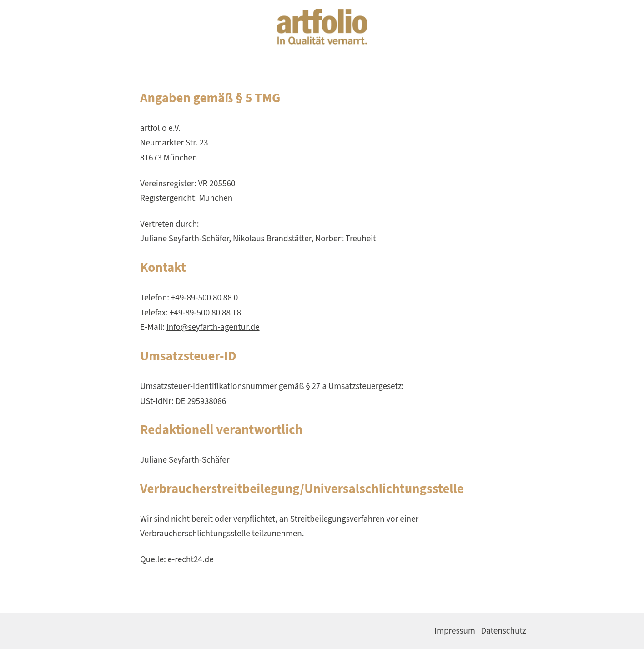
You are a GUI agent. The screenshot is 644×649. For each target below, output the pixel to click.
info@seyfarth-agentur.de (213, 327)
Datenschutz (503, 631)
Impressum (456, 631)
